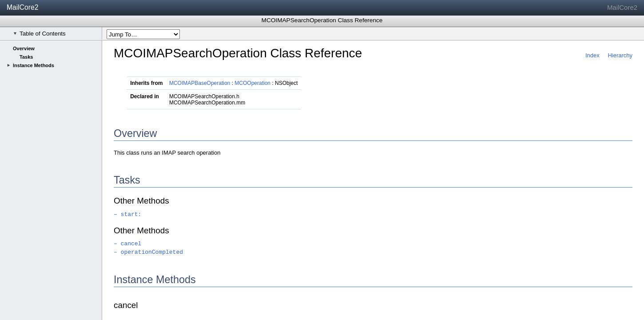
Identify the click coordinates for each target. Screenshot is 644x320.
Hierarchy (620, 55)
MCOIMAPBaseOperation (200, 83)
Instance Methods (34, 65)
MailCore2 (23, 7)
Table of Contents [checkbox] (40, 34)
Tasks (26, 57)
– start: (127, 214)
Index (592, 55)
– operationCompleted (148, 252)
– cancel (127, 244)
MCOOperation (252, 83)
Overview (24, 48)
